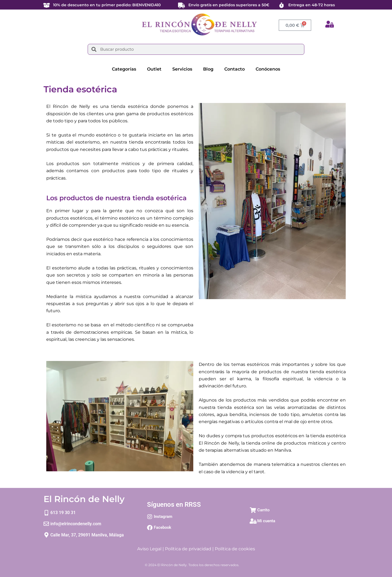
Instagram (163, 517)
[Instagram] (150, 517)
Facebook (163, 527)
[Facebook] (150, 528)
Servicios (182, 69)
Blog (208, 69)
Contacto (235, 69)
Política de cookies (235, 549)
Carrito (263, 510)
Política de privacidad (188, 549)
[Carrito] (253, 510)
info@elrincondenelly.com (76, 524)
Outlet (154, 69)
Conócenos (268, 69)
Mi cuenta (266, 521)
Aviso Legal (149, 549)
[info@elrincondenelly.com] (46, 524)
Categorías (124, 69)
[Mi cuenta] (253, 521)
